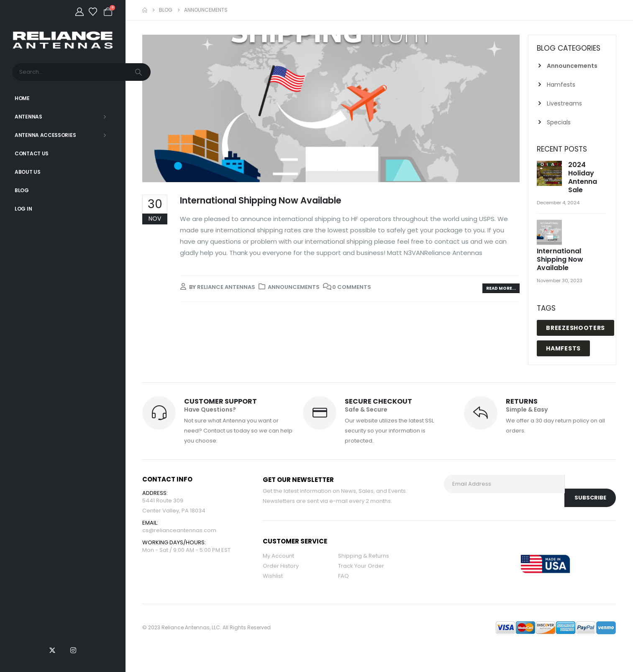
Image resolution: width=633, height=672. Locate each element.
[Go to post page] (550, 174)
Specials (559, 122)
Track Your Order (361, 566)
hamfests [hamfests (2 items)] (563, 348)
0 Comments (352, 287)
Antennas (28, 117)
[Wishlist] (93, 12)
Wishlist (273, 576)
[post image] (331, 108)
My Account (278, 556)
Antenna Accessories (45, 135)
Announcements (294, 287)
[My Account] (79, 12)
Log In (23, 209)
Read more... (501, 288)
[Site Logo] (63, 40)
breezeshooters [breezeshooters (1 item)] (575, 328)
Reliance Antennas (226, 287)
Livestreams (564, 103)
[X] (52, 650)
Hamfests (561, 85)
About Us (28, 172)
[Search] (139, 72)
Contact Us (32, 153)
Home (22, 98)
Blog (22, 190)
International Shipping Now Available (261, 200)
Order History (281, 566)
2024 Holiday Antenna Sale (583, 177)
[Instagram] (73, 650)
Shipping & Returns (364, 556)
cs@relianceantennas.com (179, 530)
